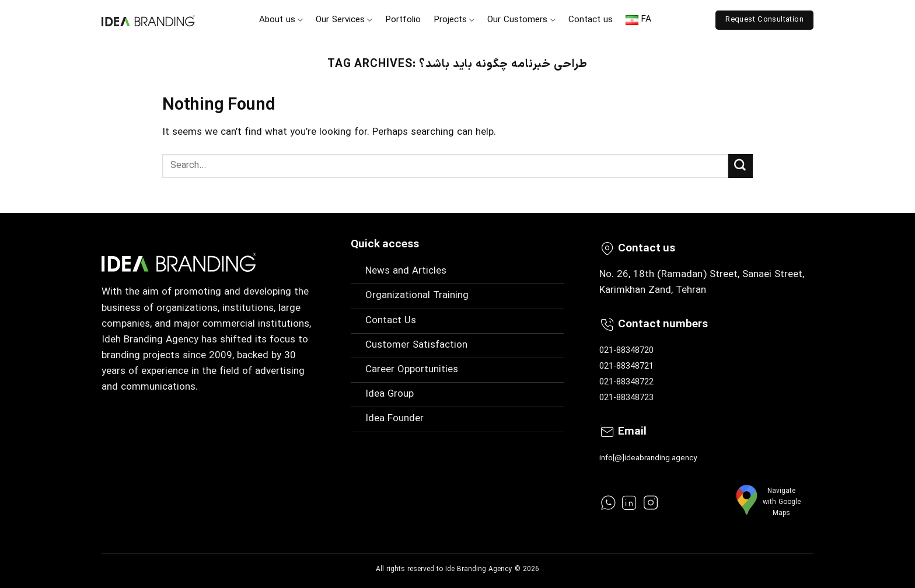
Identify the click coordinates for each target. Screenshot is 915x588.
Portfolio (403, 20)
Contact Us (391, 321)
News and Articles (406, 271)
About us (281, 20)
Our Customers (521, 20)
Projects (454, 20)
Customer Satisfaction (416, 345)
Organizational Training (417, 296)
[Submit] (741, 166)
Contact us (591, 20)
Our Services (344, 20)
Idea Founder (394, 419)
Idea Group (390, 394)
